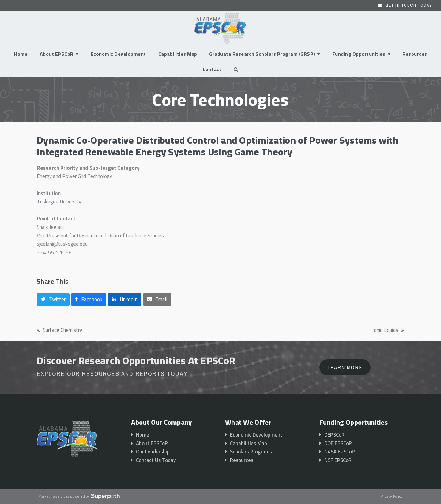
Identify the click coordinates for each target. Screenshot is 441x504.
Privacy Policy (392, 497)
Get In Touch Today (409, 5)
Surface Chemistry (59, 330)
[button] (236, 69)
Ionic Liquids (388, 330)
